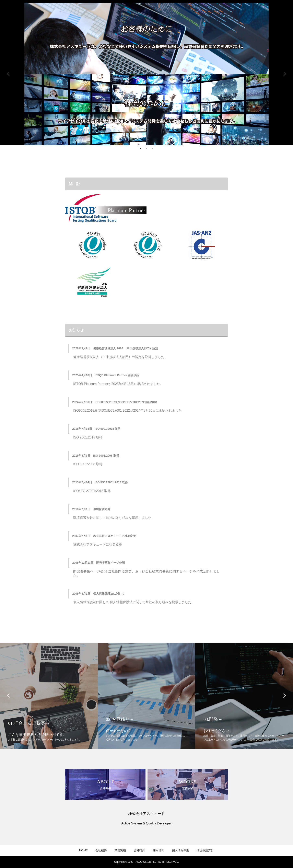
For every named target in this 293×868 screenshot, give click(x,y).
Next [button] (284, 74)
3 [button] (153, 148)
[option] (146, 74)
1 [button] (140, 148)
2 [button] (146, 148)
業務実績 (120, 850)
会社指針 (139, 850)
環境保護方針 (205, 850)
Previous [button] (9, 74)
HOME (83, 850)
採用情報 (159, 850)
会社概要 (101, 850)
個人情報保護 (180, 850)
